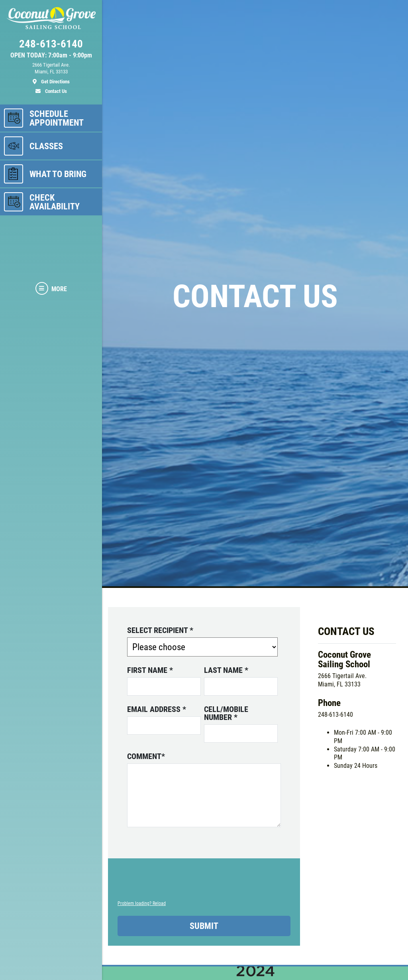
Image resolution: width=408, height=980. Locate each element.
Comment (146, 756)
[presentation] (178, 883)
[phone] (51, 46)
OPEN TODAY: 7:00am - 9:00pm (51, 55)
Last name (226, 670)
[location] (51, 73)
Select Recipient (160, 630)
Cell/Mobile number (226, 713)
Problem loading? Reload (142, 903)
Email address (157, 709)
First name (150, 670)
